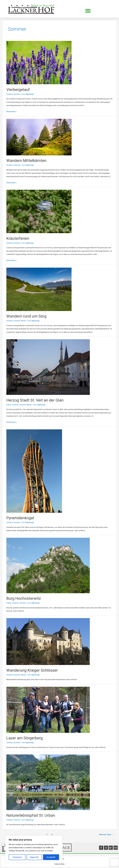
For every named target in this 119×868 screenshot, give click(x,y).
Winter (23, 321)
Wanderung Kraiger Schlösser (32, 670)
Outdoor (10, 94)
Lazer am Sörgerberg (25, 738)
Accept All (51, 857)
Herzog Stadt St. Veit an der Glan (35, 400)
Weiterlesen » (12, 111)
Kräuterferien (18, 238)
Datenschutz (60, 864)
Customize (17, 857)
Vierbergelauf (18, 90)
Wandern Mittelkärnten (26, 161)
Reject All (34, 857)
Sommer (17, 94)
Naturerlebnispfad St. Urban (31, 815)
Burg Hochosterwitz (24, 598)
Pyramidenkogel (20, 518)
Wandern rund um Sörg (26, 316)
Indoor (9, 405)
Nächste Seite (106, 835)
